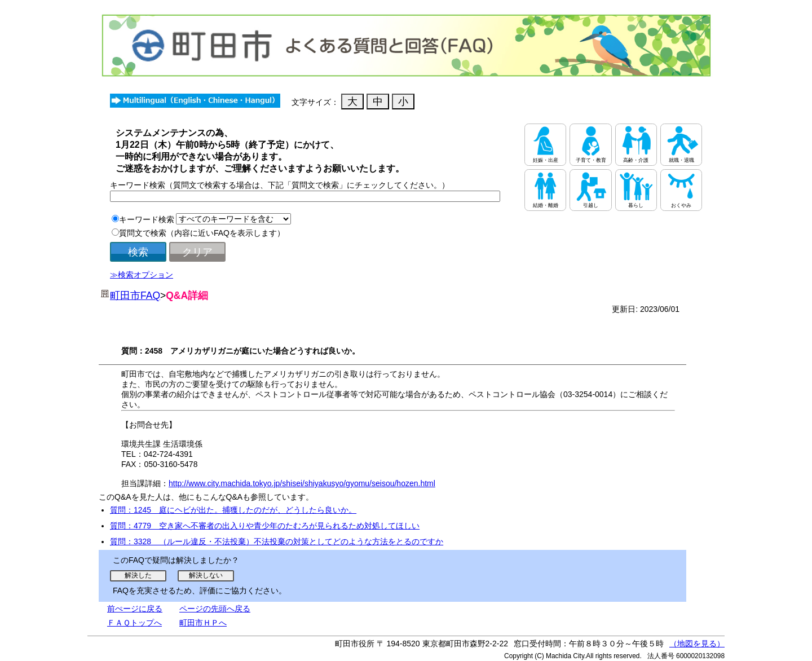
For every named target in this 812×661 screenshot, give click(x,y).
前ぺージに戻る (135, 609)
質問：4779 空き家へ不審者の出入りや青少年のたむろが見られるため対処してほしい (265, 526)
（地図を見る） (697, 644)
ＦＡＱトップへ (134, 623)
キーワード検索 (147, 219)
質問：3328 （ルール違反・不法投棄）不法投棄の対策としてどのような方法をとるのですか (277, 541)
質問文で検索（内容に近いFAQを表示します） (202, 233)
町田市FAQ (135, 296)
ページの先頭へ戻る (215, 609)
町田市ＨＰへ (203, 623)
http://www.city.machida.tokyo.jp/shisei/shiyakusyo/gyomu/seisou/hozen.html (302, 483)
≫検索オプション (142, 275)
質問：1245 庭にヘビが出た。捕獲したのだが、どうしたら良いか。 (233, 510)
